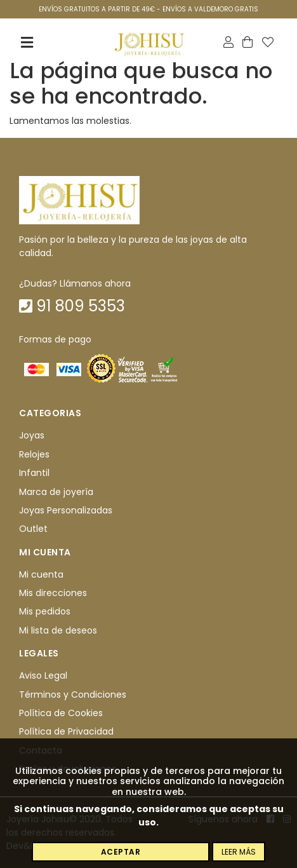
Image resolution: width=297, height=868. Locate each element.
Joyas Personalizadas (66, 510)
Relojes (34, 454)
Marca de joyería (56, 492)
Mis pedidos (45, 612)
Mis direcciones (53, 593)
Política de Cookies (61, 713)
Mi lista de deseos (58, 630)
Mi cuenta (41, 574)
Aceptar (121, 852)
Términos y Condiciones (73, 695)
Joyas (32, 436)
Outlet (33, 529)
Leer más (239, 852)
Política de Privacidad (66, 732)
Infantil (34, 473)
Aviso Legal (43, 675)
